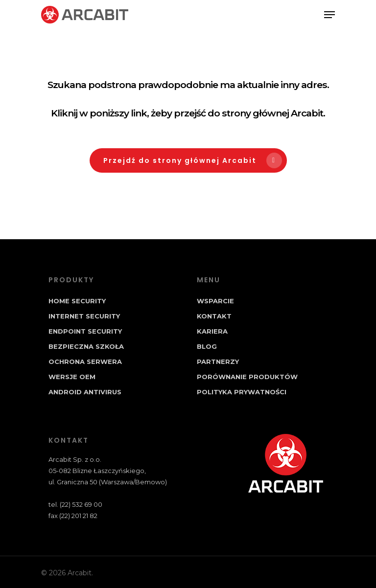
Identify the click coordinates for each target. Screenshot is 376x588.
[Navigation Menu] (329, 15)
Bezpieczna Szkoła (86, 346)
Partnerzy (218, 362)
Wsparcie (215, 301)
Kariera (212, 331)
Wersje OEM (72, 377)
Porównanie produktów (247, 377)
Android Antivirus (85, 392)
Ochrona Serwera (85, 362)
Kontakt (214, 316)
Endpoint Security (85, 331)
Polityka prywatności (242, 392)
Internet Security (84, 316)
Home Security (77, 301)
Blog (207, 346)
